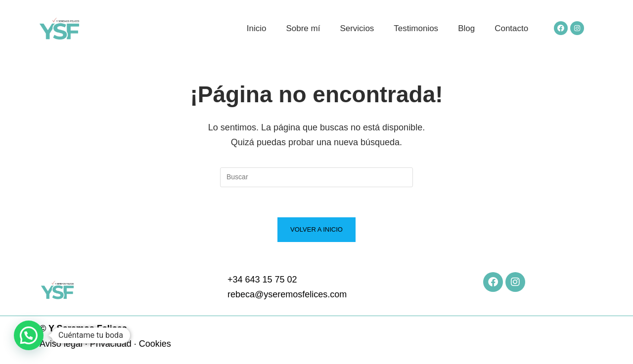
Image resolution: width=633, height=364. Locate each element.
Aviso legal (61, 344)
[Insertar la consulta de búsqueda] (316, 177)
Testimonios (416, 28)
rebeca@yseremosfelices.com (287, 294)
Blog (466, 28)
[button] (29, 335)
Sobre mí (303, 28)
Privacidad (111, 344)
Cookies (155, 344)
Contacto (511, 28)
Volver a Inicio (316, 229)
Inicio (257, 28)
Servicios (357, 28)
